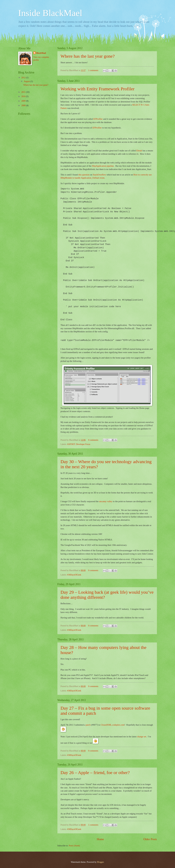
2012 (24, 78)
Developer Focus (83, 444)
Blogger (100, 862)
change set (142, 737)
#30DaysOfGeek (74, 575)
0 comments (93, 440)
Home (100, 839)
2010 (24, 96)
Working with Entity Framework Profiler (98, 89)
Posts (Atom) (74, 846)
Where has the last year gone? (88, 56)
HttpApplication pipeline (103, 166)
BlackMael (41, 53)
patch (88, 725)
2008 (24, 105)
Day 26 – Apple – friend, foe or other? (95, 772)
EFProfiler (98, 119)
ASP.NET (71, 444)
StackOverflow (99, 175)
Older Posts (150, 839)
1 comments (93, 70)
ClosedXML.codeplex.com (113, 725)
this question (84, 175)
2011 (24, 92)
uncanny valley (106, 501)
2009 (24, 101)
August (27, 81)
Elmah (139, 151)
